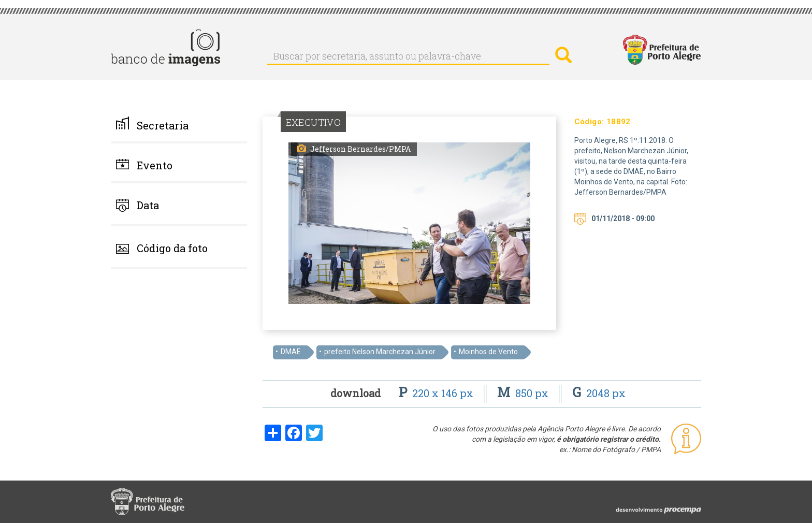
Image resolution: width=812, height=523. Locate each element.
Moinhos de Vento (488, 352)
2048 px (599, 393)
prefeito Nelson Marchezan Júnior (380, 352)
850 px (524, 393)
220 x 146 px (437, 393)
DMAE (291, 352)
